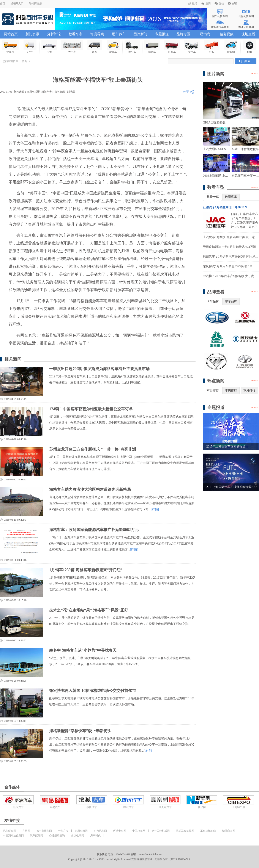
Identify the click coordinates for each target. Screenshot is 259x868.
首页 (3, 3)
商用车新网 (81, 831)
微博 (195, 3)
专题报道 (162, 34)
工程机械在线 (208, 831)
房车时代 (95, 836)
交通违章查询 (57, 836)
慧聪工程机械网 (185, 831)
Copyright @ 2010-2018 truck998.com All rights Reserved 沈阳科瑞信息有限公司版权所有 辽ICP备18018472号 (129, 859)
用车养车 (119, 34)
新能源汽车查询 (220, 27)
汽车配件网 (36, 836)
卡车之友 (63, 831)
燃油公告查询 (246, 27)
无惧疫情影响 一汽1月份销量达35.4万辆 (229, 247)
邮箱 (235, 3)
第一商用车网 (44, 831)
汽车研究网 (9, 831)
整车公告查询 (220, 16)
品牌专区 (183, 34)
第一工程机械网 (161, 831)
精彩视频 (227, 34)
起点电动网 (77, 836)
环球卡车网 (120, 831)
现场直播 (248, 34)
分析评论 (54, 34)
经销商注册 (35, 3)
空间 (208, 3)
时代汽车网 (100, 831)
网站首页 (11, 34)
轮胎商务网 (229, 831)
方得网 (26, 831)
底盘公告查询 (246, 16)
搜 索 (247, 61)
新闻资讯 (32, 34)
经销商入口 (17, 3)
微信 (221, 3)
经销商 (205, 34)
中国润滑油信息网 (13, 836)
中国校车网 (139, 831)
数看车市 (76, 34)
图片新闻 (140, 34)
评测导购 (97, 34)
